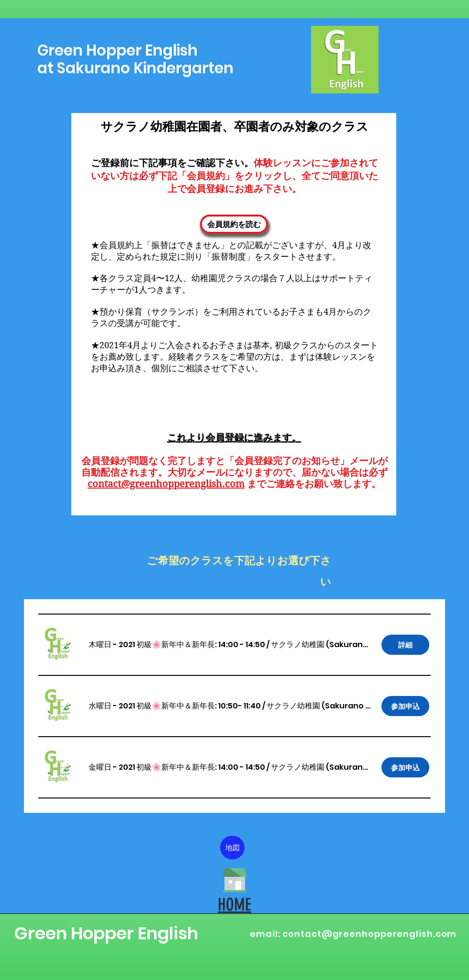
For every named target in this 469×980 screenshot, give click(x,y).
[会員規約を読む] (234, 224)
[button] (177, 645)
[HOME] (235, 880)
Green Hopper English (106, 933)
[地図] (232, 848)
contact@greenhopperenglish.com (166, 484)
